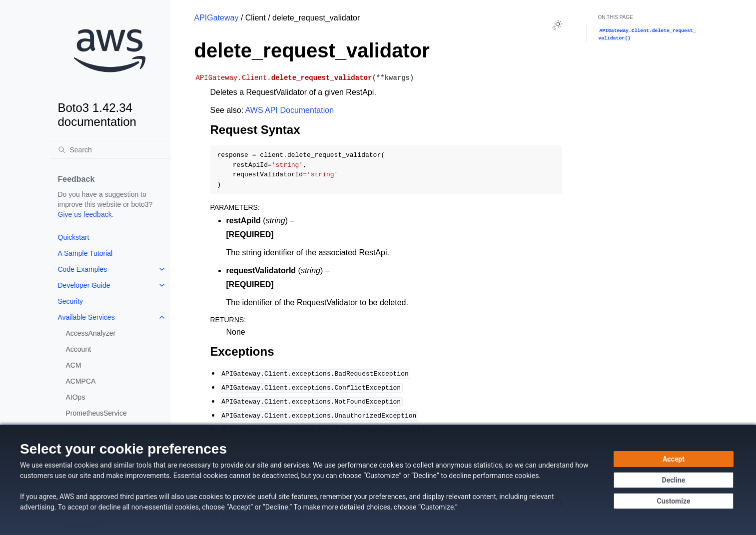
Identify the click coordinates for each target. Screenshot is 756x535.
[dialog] (378, 480)
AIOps (76, 397)
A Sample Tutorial (85, 253)
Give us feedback (85, 214)
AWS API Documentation (290, 110)
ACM (74, 365)
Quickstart (74, 237)
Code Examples (83, 269)
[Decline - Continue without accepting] (674, 480)
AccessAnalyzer (91, 333)
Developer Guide (84, 285)
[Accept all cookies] (674, 459)
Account (79, 349)
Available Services (86, 317)
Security (71, 301)
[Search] (110, 150)
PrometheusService (96, 413)
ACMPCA (81, 381)
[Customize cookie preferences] (674, 501)
